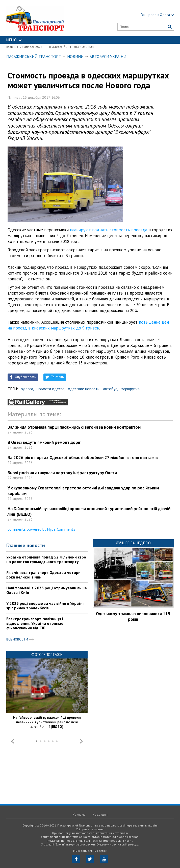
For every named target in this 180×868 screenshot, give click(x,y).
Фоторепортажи (47, 655)
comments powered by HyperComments (41, 529)
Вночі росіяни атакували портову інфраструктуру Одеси (62, 473)
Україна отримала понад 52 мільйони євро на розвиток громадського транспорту (46, 559)
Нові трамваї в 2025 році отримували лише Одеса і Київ (47, 590)
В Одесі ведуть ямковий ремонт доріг (44, 442)
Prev (13, 741)
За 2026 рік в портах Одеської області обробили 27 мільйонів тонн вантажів (83, 458)
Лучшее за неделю (133, 543)
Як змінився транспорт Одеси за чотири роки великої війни (43, 575)
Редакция (100, 814)
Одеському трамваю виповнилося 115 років (133, 616)
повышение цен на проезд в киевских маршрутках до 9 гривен (88, 325)
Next (81, 741)
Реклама (79, 814)
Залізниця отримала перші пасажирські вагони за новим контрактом (74, 427)
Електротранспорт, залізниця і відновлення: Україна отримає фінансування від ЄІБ (35, 623)
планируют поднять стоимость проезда (109, 230)
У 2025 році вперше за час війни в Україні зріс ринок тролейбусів (45, 606)
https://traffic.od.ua (44, 18)
